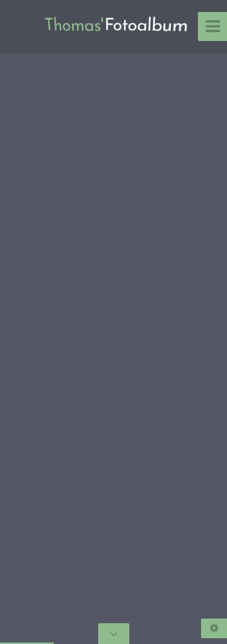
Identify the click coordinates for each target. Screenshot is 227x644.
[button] (31, 322)
